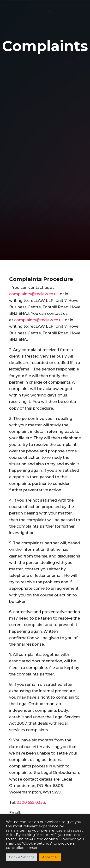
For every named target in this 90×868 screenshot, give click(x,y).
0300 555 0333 (31, 802)
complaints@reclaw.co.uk (34, 294)
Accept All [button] (50, 857)
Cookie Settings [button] (21, 857)
